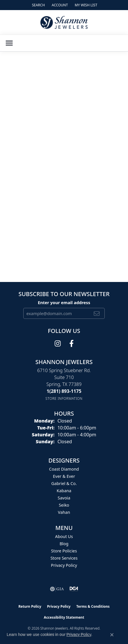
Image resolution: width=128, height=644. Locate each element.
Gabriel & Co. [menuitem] (64, 483)
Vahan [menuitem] (64, 512)
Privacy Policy (64, 565)
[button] (38, 5)
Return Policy (30, 606)
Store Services (64, 558)
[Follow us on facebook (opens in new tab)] (71, 344)
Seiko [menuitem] (64, 505)
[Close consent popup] (112, 635)
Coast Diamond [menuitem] (64, 469)
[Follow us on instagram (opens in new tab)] (58, 344)
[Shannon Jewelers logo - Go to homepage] (64, 22)
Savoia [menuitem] (64, 498)
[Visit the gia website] (57, 589)
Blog (64, 544)
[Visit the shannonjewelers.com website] (74, 589)
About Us (64, 536)
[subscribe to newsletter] (97, 313)
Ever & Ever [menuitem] (64, 476)
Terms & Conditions (93, 606)
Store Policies (64, 551)
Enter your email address (64, 302)
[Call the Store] (64, 391)
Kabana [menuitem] (64, 491)
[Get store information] (64, 398)
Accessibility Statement (64, 617)
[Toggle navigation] (9, 43)
